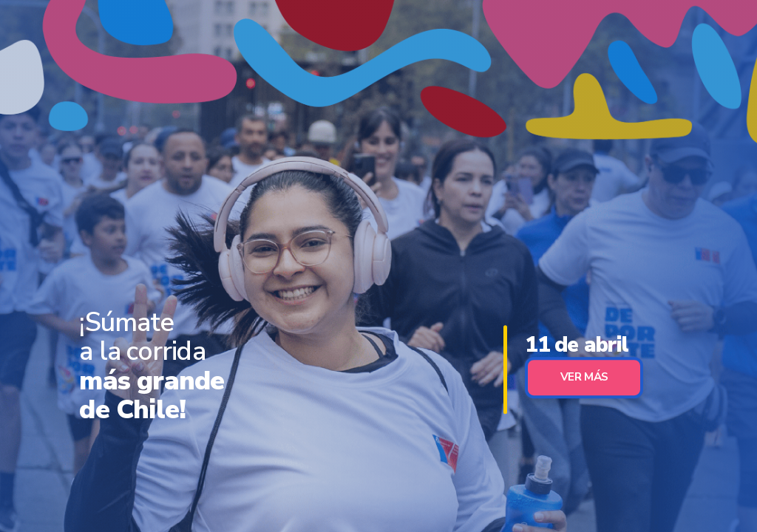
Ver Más (584, 377)
